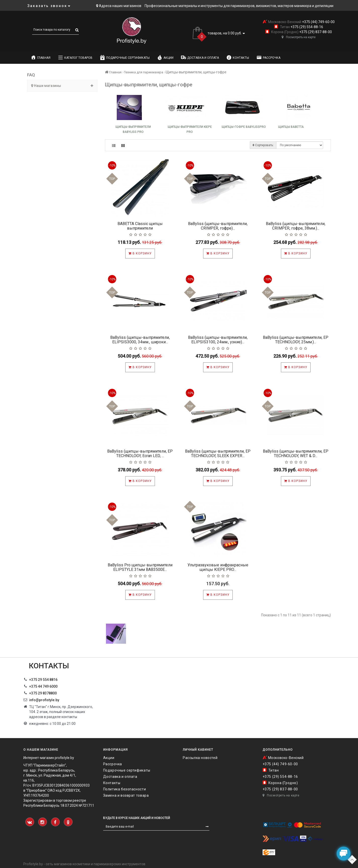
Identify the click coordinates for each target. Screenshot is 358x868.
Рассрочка (268, 58)
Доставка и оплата (200, 58)
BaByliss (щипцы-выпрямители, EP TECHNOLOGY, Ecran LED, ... (140, 453)
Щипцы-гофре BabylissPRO (244, 127)
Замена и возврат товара (126, 795)
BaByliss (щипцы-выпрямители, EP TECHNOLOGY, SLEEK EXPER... (218, 453)
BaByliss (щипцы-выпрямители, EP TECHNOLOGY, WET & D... (296, 453)
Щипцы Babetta (291, 127)
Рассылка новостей (200, 758)
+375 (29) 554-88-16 (306, 27)
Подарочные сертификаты (125, 58)
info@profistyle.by (44, 700)
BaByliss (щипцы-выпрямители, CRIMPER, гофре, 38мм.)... (296, 226)
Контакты (238, 58)
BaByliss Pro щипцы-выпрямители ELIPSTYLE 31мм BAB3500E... (140, 567)
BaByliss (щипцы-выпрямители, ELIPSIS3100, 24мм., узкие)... (218, 340)
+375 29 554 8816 (43, 680)
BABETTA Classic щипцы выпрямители (140, 226)
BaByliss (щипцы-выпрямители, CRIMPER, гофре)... (218, 226)
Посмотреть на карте (299, 37)
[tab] (62, 86)
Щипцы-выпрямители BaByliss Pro (133, 129)
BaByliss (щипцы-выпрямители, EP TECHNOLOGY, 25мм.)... (296, 340)
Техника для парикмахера (144, 72)
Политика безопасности (125, 789)
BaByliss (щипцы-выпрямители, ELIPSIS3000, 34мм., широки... (140, 340)
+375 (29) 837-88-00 (315, 32)
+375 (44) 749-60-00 (318, 22)
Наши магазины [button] (62, 86)
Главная (41, 58)
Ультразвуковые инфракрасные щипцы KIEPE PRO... (218, 567)
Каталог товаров (75, 58)
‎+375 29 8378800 (43, 693)
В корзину (140, 253)
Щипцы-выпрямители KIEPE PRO (190, 129)
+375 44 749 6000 (43, 686)
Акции (165, 58)
